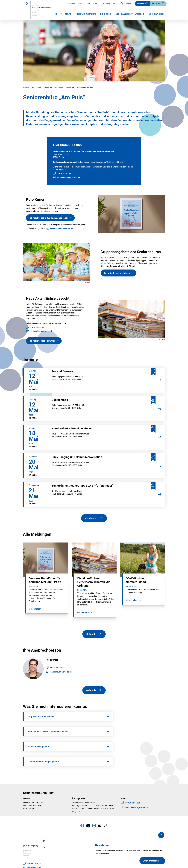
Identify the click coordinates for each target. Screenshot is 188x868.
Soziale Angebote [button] (124, 14)
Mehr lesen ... (94, 518)
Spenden (158, 4)
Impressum (42, 863)
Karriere (106, 4)
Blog (88, 4)
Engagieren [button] (141, 14)
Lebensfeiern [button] (107, 14)
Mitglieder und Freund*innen (41, 716)
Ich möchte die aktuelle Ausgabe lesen (49, 218)
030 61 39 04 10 (34, 833)
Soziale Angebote (42, 88)
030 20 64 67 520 (65, 174)
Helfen (142, 4)
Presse (81, 4)
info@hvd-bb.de (34, 837)
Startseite (27, 88)
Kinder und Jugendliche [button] (87, 14)
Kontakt (97, 4)
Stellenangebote (72, 863)
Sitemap (86, 863)
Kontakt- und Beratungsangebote (117, 732)
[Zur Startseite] (39, 10)
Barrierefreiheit (56, 863)
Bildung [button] (69, 14)
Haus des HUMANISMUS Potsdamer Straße (122, 716)
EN (114, 4)
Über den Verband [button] (157, 14)
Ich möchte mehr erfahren (117, 273)
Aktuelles (71, 4)
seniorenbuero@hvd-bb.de (68, 177)
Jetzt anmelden (151, 831)
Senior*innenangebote (62, 88)
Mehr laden (94, 634)
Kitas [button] (58, 14)
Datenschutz (29, 863)
